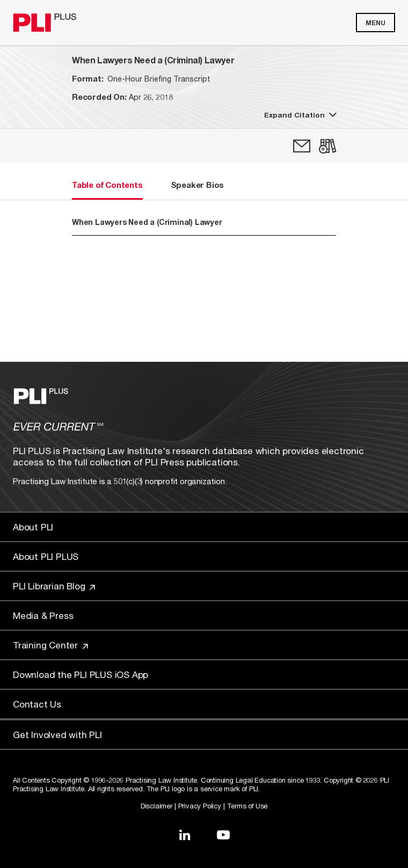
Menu (376, 23)
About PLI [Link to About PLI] (33, 527)
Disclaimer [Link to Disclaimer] (156, 806)
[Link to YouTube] (223, 835)
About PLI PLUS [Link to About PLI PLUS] (46, 556)
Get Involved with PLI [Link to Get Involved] (57, 735)
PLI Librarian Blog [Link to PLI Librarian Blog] (54, 586)
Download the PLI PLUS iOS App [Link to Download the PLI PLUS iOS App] (81, 674)
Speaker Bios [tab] (198, 185)
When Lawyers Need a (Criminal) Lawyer (147, 222)
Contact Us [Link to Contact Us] (37, 704)
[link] (302, 146)
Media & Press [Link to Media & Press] (43, 615)
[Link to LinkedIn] (185, 835)
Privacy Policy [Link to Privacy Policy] (200, 806)
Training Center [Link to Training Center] (50, 645)
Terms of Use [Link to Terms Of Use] (247, 806)
